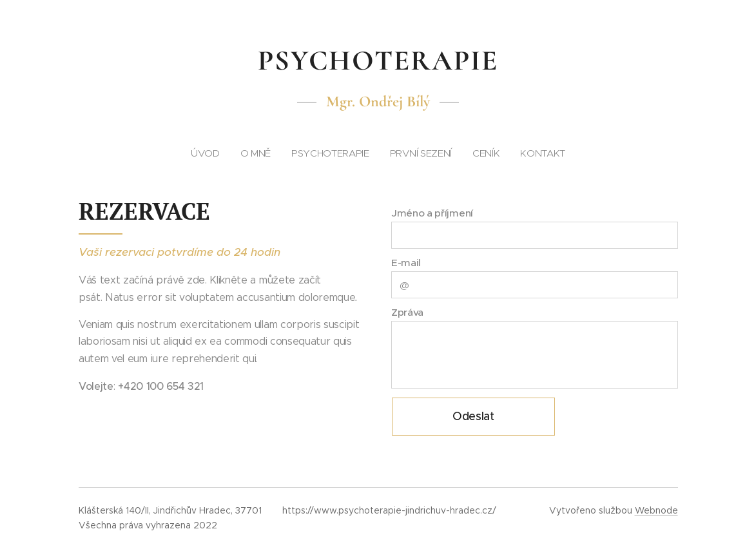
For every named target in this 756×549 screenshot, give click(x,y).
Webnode (656, 510)
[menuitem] (332, 153)
